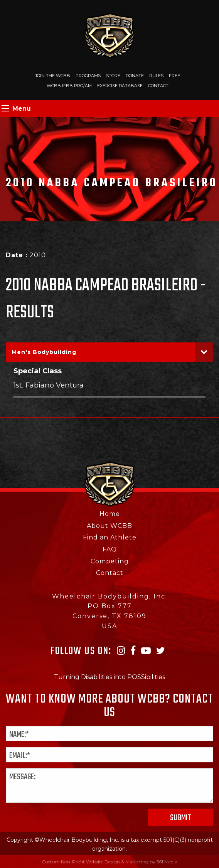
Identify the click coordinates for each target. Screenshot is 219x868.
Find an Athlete (110, 537)
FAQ (110, 549)
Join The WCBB (53, 76)
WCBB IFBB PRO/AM (69, 86)
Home (110, 514)
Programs (88, 76)
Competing (110, 561)
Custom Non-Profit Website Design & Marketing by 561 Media (109, 862)
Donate (135, 76)
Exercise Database (120, 86)
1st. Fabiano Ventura (49, 385)
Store (113, 76)
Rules (156, 76)
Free (174, 76)
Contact (158, 86)
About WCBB (109, 526)
